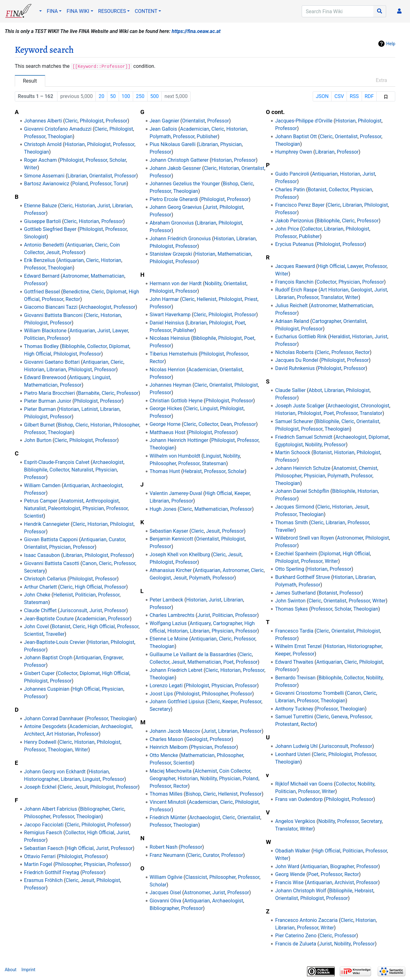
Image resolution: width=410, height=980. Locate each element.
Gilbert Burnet (40, 425)
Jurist (104, 206)
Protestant (287, 724)
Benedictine (76, 292)
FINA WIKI (78, 11)
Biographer (342, 866)
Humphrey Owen (294, 152)
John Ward (287, 866)
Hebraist (192, 471)
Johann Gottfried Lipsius (177, 702)
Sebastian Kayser (169, 531)
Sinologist (35, 237)
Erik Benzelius (40, 260)
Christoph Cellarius (45, 579)
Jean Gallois (163, 129)
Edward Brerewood (45, 377)
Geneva (340, 717)
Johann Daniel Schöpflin (302, 491)
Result (30, 81)
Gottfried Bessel (42, 292)
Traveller (55, 634)
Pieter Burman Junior (48, 401)
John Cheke (37, 595)
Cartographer (227, 623)
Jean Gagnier (165, 121)
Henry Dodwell (40, 742)
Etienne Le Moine (169, 639)
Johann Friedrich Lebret (176, 670)
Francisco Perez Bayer (300, 205)
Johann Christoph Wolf (300, 891)
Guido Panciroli (292, 174)
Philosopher (126, 425)
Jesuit (53, 252)
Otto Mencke (164, 755)
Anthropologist (102, 501)
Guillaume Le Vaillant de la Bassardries (193, 654)
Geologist (160, 578)
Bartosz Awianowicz (47, 184)
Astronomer (76, 276)
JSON (322, 96)
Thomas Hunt (165, 471)
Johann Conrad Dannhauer (54, 719)
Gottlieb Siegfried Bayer (50, 229)
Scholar (118, 160)
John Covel (37, 626)
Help (391, 44)
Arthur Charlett (41, 587)
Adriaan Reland (292, 321)
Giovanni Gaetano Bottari (52, 362)
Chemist (368, 468)
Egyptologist (289, 445)
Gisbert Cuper (40, 673)
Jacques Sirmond (294, 507)
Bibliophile (73, 346)
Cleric (71, 121)
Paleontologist (64, 508)
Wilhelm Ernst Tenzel (298, 646)
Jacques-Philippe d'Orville (304, 121)
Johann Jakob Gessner (175, 168)
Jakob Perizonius (294, 221)
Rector (73, 299)
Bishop (65, 425)
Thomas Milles (166, 794)
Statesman (36, 602)
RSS (354, 96)
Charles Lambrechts (172, 615)
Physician (106, 470)
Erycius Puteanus (294, 244)
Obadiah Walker (292, 851)
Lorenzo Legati (166, 686)
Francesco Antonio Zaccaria (306, 920)
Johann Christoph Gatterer (179, 160)
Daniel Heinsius (167, 323)
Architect (34, 734)
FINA (52, 11)
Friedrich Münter (168, 817)
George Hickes (166, 408)
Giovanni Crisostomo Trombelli (309, 693)
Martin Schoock (293, 452)
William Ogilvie (166, 877)
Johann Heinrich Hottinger (179, 440)
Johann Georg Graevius (176, 207)
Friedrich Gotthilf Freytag (52, 872)
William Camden (42, 485)
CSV (339, 96)
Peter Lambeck (167, 600)
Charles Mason (167, 739)
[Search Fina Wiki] (338, 11)
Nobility (213, 283)
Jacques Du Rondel (297, 360)
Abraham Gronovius (172, 223)
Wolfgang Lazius (168, 623)
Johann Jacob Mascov (175, 731)
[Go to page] (380, 11)
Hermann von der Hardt (176, 283)
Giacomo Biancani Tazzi (51, 307)
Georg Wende (290, 874)
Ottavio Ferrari (40, 856)
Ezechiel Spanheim (296, 554)
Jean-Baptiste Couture (49, 619)
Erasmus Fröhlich (43, 880)
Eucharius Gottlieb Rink (301, 337)
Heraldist (340, 337)
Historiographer (41, 779)
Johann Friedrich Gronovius (180, 239)
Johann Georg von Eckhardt (55, 772)
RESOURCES (112, 11)
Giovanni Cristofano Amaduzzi (58, 129)
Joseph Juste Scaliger (300, 406)
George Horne (165, 424)
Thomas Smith (291, 523)
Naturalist (82, 470)
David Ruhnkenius (295, 368)
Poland (80, 184)
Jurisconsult (73, 610)
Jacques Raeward (295, 266)
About (11, 970)
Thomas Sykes (291, 609)
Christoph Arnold (43, 144)
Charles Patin (290, 190)
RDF (369, 96)
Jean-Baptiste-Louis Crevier (55, 642)
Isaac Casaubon (42, 555)
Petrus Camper (41, 501)
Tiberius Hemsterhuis (174, 354)
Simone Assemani (44, 176)
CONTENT (146, 11)
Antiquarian (80, 245)
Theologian (60, 136)
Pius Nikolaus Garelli (173, 144)
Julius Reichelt (291, 305)
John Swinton (290, 601)
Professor (117, 121)
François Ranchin (294, 282)
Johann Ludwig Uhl (296, 746)
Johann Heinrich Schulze (303, 468)
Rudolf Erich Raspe (296, 290)
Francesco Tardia (294, 631)
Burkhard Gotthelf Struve (302, 577)
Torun (120, 184)
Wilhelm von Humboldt (175, 456)
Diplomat (116, 292)
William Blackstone (45, 331)
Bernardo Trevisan (295, 678)
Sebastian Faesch (44, 848)
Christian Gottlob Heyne (176, 401)
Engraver (113, 658)
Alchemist (206, 771)
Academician (91, 619)
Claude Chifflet (40, 610)
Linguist (101, 377)
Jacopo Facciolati (44, 825)
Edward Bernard (42, 276)
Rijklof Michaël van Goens (304, 784)
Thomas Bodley (41, 346)
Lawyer (120, 331)
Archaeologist (96, 307)
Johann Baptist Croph (48, 658)
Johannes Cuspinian (47, 689)
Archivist (344, 882)
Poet (240, 323)
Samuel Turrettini (294, 717)
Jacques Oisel (165, 893)
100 (126, 96)
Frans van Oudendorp (299, 799)
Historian (75, 144)
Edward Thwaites (294, 662)
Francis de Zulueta (296, 944)
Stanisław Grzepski (171, 254)
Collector (97, 346)
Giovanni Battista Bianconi (53, 315)
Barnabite (89, 393)
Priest (251, 299)
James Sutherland (295, 593)
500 (155, 96)
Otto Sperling (289, 569)
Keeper (242, 493)
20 (101, 96)
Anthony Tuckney (294, 709)
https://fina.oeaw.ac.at (196, 31)
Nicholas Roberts (294, 352)
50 (113, 96)
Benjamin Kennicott (171, 539)
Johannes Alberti (43, 121)
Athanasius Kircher (171, 570)
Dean (226, 424)
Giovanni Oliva (166, 901)
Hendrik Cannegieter (47, 524)
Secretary (35, 571)
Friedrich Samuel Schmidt (304, 437)
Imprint (28, 970)
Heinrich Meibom (169, 747)
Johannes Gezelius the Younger (185, 184)
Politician (35, 338)
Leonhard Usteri (293, 754)
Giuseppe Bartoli (43, 221)
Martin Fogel (38, 864)
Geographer (163, 779)
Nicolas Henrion (168, 370)
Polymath (160, 136)
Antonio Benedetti (44, 245)
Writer (31, 168)
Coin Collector (235, 771)
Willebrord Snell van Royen (304, 538)
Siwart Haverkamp (170, 315)
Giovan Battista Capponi (51, 539)
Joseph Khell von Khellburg (180, 555)
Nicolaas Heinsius (170, 338)
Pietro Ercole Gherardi (174, 199)
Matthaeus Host (168, 432)
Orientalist (101, 176)
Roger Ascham (40, 160)
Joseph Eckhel (40, 787)
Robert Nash (164, 847)
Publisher (207, 136)
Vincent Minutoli (168, 802)
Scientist (34, 516)
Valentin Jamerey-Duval (176, 493)
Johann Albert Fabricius (51, 809)
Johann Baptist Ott (296, 136)
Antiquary (80, 377)
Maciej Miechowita (171, 771)
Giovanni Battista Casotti (52, 563)
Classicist (196, 877)
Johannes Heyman (171, 385)
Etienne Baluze (41, 206)
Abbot (315, 390)
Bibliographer (95, 809)
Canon (89, 563)
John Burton (38, 440)
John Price (287, 229)
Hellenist (63, 595)
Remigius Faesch (43, 833)
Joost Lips (161, 694)
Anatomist (72, 501)
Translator (332, 297)
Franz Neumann (167, 855)
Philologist (92, 121)
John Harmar (164, 299)
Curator (117, 539)
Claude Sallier (290, 390)
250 (140, 96)
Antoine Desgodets (45, 726)
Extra (381, 80)
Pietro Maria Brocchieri (50, 393)
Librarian (77, 176)
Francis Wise (289, 882)
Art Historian (61, 734)
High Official (38, 354)
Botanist (61, 626)
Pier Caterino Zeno (296, 936)
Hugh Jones (163, 509)
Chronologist (375, 406)
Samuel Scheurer (294, 421)
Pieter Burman (40, 409)
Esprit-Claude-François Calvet (57, 462)
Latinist (90, 409)
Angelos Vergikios (295, 821)
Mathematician (108, 276)
